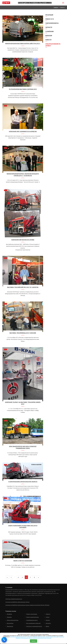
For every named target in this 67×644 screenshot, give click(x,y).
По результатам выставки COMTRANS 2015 (23, 89)
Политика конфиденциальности (14, 599)
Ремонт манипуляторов (32, 617)
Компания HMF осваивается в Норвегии (23, 131)
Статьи (47, 617)
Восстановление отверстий (33, 623)
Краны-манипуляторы (12, 620)
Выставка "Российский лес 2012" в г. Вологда (23, 287)
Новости (48, 40)
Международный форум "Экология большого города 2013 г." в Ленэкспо (23, 175)
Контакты (48, 623)
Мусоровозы (9, 623)
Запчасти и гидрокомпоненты (33, 626)
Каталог (47, 620)
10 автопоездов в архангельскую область (23, 482)
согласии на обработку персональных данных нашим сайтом (42, 637)
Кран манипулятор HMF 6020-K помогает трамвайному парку (23, 447)
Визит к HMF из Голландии (23, 561)
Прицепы (9, 617)
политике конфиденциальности (18, 637)
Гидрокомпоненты (52, 23)
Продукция (49, 15)
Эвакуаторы (9, 626)
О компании (49, 31)
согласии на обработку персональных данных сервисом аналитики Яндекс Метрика (40, 637)
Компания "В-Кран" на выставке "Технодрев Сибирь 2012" (23, 403)
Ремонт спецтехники (31, 614)
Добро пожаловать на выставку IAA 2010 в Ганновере (23, 527)
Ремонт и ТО (50, 19)
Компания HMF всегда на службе (23, 240)
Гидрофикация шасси (31, 620)
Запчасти (49, 27)
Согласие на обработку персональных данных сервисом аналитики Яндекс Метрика (27, 605)
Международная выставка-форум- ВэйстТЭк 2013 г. (23, 44)
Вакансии (49, 36)
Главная (56, 7)
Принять (34, 641)
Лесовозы (9, 614)
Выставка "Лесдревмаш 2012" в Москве (23, 333)
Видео (47, 626)
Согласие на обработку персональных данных (17, 602)
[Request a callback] (4, 640)
